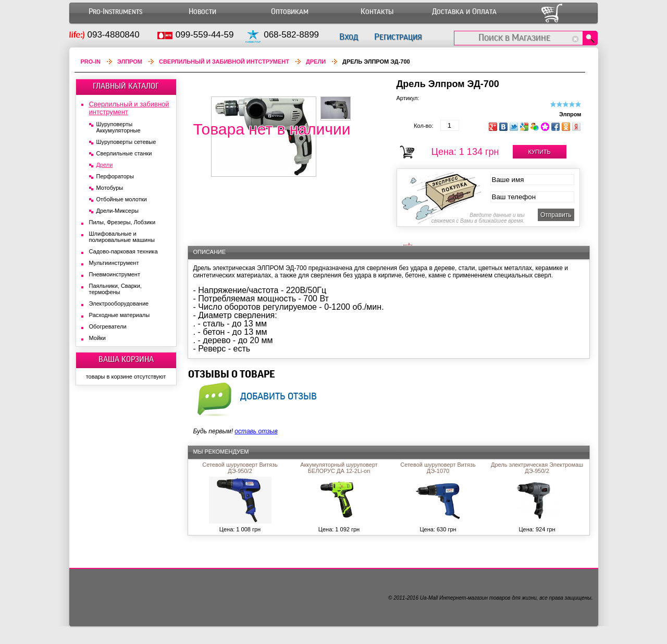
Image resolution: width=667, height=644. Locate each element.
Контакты (377, 12)
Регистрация (398, 37)
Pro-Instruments (115, 12)
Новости (202, 12)
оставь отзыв (256, 431)
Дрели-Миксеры (118, 211)
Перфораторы (115, 176)
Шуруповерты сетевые (126, 142)
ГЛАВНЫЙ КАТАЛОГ (126, 86)
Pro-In (91, 62)
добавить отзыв (279, 396)
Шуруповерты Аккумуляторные (119, 127)
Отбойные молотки (122, 199)
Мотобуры (110, 188)
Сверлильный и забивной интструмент (224, 62)
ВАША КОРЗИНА (126, 359)
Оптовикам (290, 12)
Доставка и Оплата (464, 12)
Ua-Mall (429, 598)
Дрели (316, 62)
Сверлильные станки (124, 153)
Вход (349, 37)
